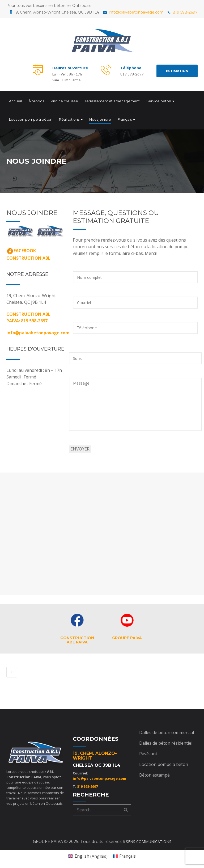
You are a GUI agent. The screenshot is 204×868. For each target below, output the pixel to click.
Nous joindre (100, 118)
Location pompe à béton (31, 118)
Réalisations (69, 118)
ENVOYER (80, 447)
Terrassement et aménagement (112, 100)
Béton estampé (154, 773)
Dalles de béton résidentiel (166, 741)
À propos (36, 100)
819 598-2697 (183, 12)
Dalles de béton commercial (167, 731)
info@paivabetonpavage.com (133, 12)
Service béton (159, 100)
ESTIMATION (177, 71)
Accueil (15, 100)
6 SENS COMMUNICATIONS (147, 840)
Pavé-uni (148, 752)
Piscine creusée (64, 100)
